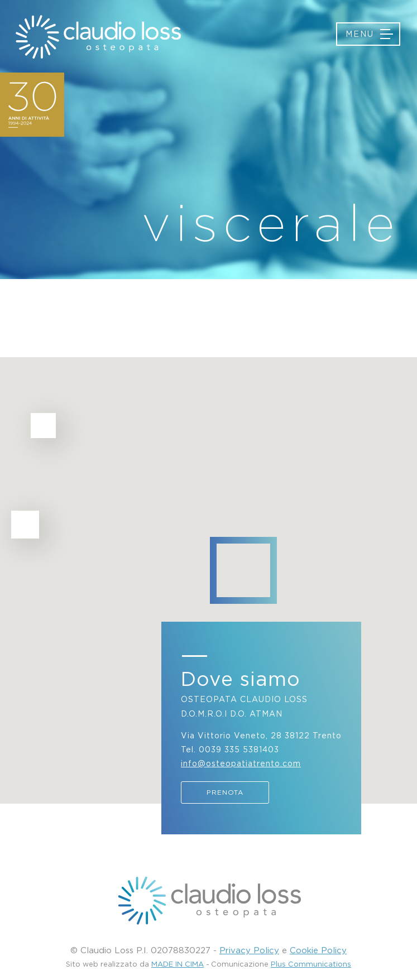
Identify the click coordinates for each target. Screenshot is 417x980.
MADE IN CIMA (178, 964)
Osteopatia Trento (98, 37)
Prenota (225, 792)
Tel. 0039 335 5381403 (230, 749)
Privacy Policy (249, 950)
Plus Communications (311, 964)
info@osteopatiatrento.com (241, 763)
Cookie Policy (318, 950)
